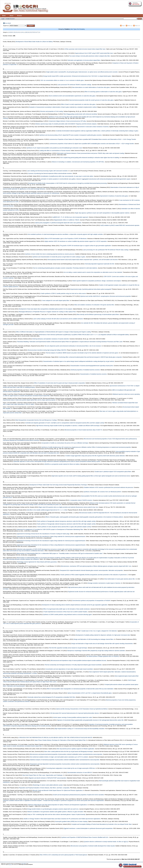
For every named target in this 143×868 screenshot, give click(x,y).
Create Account (10, 19)
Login (3, 19)
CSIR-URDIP (24, 864)
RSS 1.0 (130, 26)
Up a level (8, 23)
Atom (123, 26)
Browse (20, 16)
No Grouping (81, 29)
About (11, 16)
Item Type (73, 29)
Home (4, 16)
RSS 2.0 (137, 26)
